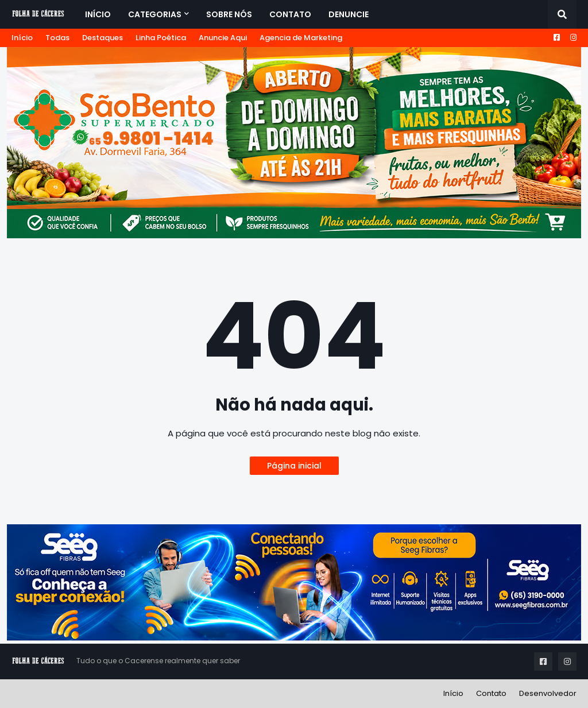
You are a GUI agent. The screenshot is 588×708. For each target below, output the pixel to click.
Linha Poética (161, 38)
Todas (57, 38)
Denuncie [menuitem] (349, 14)
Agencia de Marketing (301, 38)
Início (22, 38)
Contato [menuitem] (290, 14)
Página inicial (294, 466)
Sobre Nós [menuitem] (229, 14)
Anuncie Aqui (223, 38)
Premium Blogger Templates (65, 693)
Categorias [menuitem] (155, 14)
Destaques (102, 38)
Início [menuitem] (98, 14)
